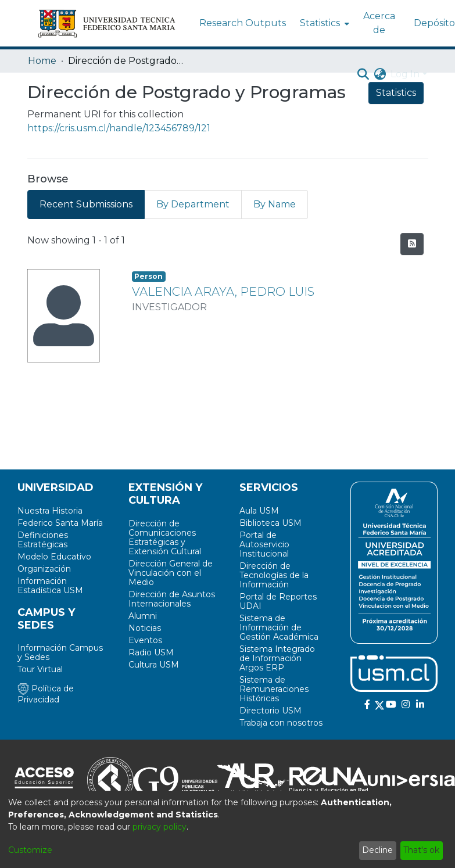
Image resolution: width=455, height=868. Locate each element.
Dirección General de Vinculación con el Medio (171, 573)
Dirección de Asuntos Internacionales (172, 599)
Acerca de (379, 23)
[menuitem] (323, 23)
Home (42, 61)
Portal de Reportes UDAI (278, 601)
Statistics (396, 93)
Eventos (145, 640)
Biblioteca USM (271, 523)
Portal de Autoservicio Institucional (264, 544)
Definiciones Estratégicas (43, 540)
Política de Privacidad (46, 694)
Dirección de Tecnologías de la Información (274, 575)
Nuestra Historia (50, 511)
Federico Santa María (60, 523)
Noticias (145, 628)
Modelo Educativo (54, 557)
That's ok (421, 850)
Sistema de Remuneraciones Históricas (274, 689)
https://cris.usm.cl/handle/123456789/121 (119, 128)
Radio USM (151, 652)
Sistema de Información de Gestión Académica (279, 627)
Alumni (143, 616)
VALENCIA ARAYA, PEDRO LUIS (223, 292)
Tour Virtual (40, 669)
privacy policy (160, 827)
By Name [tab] (275, 204)
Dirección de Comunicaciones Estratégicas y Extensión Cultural (165, 537)
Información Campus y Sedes (60, 652)
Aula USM (259, 511)
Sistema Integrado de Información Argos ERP (277, 658)
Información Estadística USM (50, 586)
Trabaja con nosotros (281, 723)
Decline (377, 850)
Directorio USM (271, 711)
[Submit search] (363, 74)
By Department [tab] (193, 204)
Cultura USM (154, 665)
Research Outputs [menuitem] (243, 23)
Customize (30, 850)
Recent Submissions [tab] (86, 204)
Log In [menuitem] (405, 74)
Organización (44, 569)
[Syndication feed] (412, 244)
